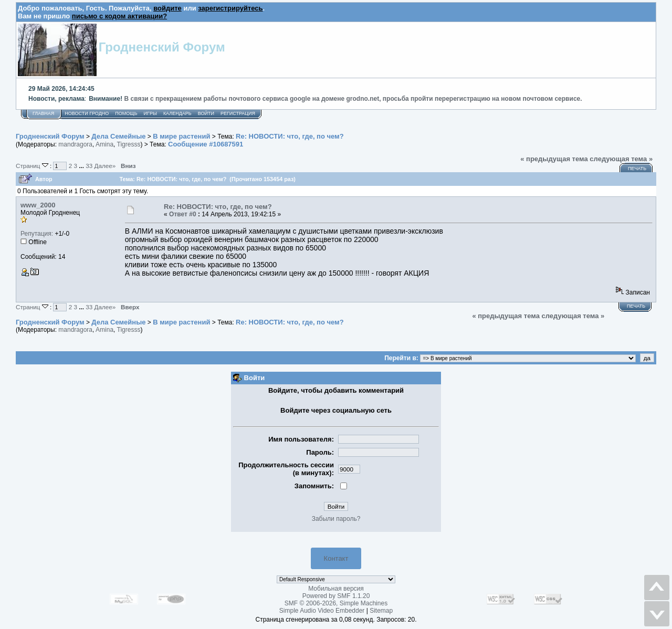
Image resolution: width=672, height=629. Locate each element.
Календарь (177, 113)
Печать (637, 169)
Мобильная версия (336, 589)
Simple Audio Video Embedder (322, 611)
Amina (104, 144)
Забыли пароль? (336, 519)
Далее (105, 166)
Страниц (33, 166)
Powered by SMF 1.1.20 (336, 596)
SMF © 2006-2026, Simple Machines (336, 603)
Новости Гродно (87, 113)
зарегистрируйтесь (230, 8)
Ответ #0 (183, 214)
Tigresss (129, 144)
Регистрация (238, 113)
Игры (150, 113)
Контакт (336, 558)
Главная (43, 113)
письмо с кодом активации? (119, 16)
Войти (206, 113)
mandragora (75, 144)
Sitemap (381, 611)
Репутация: (37, 234)
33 (89, 166)
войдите (167, 8)
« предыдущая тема (554, 159)
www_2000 (38, 205)
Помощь (126, 113)
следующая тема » (621, 159)
